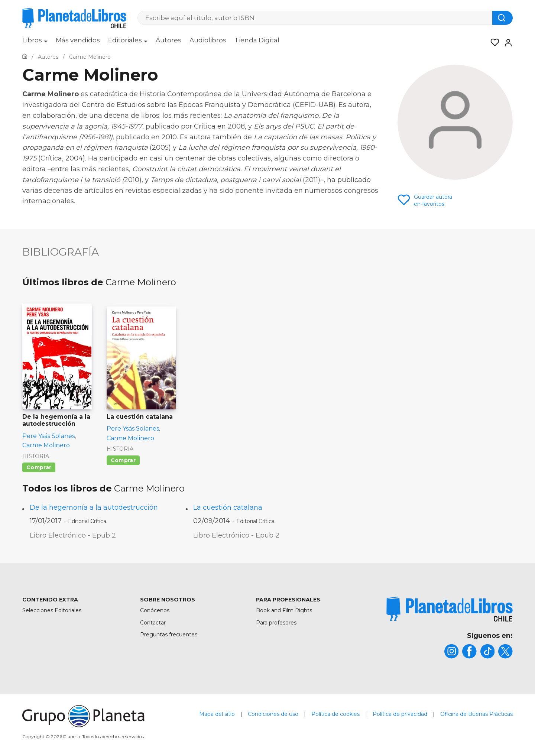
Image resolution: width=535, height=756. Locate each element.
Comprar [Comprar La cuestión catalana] (123, 460)
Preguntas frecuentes (169, 635)
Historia (36, 456)
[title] (450, 609)
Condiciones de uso (273, 715)
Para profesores (276, 623)
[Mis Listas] (493, 43)
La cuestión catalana (228, 507)
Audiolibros (208, 40)
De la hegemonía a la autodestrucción (94, 507)
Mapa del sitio (217, 715)
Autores (168, 40)
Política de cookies (335, 715)
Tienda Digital (257, 40)
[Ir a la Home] (25, 57)
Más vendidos (78, 40)
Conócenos (155, 610)
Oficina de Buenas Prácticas (476, 715)
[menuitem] (35, 43)
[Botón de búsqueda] (502, 18)
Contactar (153, 623)
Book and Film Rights (284, 610)
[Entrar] (506, 43)
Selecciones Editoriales (52, 610)
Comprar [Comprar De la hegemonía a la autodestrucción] (39, 467)
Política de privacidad (400, 715)
